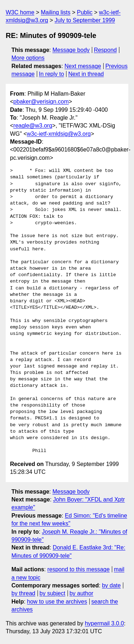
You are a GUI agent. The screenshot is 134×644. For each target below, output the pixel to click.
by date (111, 585)
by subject (53, 593)
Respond (105, 50)
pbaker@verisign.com (41, 102)
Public (85, 12)
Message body (71, 50)
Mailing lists (56, 12)
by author (81, 593)
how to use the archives (57, 602)
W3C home (20, 12)
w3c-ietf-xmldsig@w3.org (59, 134)
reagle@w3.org (33, 126)
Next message (83, 66)
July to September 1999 (85, 20)
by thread (23, 593)
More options (28, 58)
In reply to (51, 74)
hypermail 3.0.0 (104, 623)
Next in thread (86, 74)
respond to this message (78, 569)
